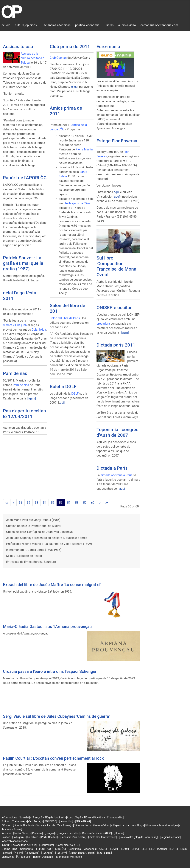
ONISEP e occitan (115, 308)
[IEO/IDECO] (50, 821)
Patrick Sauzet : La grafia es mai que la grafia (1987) (23, 263)
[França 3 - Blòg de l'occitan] (48, 817)
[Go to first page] (7, 503)
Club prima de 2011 (70, 46)
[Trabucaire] (18, 821)
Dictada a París (112, 468)
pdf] (62, 403)
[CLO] (144, 849)
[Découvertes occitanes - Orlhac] (92, 825)
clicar (75, 87)
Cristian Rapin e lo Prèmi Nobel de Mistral (34, 526)
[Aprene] (162, 849)
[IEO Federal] (105, 853)
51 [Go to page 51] (21, 503)
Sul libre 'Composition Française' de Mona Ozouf (116, 266)
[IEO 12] (173, 849)
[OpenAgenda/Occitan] (82, 853)
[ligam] (31, 398)
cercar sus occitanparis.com (159, 25)
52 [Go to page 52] (29, 503)
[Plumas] (119, 833)
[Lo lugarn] (18, 837)
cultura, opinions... (27, 25)
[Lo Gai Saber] (21, 833)
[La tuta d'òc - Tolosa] (59, 825)
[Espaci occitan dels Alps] (128, 825)
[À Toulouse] (23, 857)
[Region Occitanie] (43, 857)
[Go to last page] (107, 503)
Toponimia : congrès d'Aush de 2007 (117, 432)
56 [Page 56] (61, 503)
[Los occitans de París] (24, 845)
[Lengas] (50, 833)
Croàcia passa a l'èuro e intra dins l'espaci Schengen (50, 671)
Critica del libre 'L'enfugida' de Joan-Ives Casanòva (39, 532)
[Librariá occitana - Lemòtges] (161, 825)
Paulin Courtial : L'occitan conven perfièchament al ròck (53, 758)
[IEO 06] (124, 849)
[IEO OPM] (61, 853)
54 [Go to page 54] (45, 503)
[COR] (50, 849)
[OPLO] (135, 849)
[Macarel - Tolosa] (12, 829)
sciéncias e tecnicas (57, 25)
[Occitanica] (75, 849)
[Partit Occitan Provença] (102, 837)
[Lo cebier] (32, 837)
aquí (117, 192)
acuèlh (6, 25)
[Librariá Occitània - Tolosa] (29, 825)
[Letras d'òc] (66, 821)
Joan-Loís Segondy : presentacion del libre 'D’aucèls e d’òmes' (47, 538)
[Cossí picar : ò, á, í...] (68, 845)
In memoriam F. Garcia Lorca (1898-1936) (34, 550)
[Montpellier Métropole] (69, 857)
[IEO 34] (113, 849)
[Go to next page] (100, 503)
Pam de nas (15, 373)
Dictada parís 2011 (116, 345)
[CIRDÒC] (61, 849)
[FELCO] (40, 849)
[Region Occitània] (170, 837)
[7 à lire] (18, 853)
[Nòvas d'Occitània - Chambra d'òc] (103, 817)
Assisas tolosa (18, 46)
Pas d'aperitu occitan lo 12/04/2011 (24, 414)
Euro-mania (108, 46)
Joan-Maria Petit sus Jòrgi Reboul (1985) (33, 520)
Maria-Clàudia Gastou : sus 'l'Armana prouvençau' (48, 627)
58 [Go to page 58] (77, 503)
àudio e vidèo (127, 25)
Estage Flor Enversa (117, 141)
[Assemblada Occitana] (15, 841)
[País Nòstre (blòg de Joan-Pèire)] (138, 837)
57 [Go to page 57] (69, 503)
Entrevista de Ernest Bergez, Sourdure (31, 562)
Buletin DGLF (63, 386)
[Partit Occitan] (49, 837)
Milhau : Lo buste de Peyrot (24, 556)
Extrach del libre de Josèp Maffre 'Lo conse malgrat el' (52, 585)
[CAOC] (103, 849)
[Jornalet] (24, 817)
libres (110, 25)
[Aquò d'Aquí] (74, 817)
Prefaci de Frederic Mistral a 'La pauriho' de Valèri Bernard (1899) (49, 544)
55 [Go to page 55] (53, 503)
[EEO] (152, 849)
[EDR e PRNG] (83, 821)
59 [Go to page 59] (85, 503)
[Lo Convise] (32, 853)
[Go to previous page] (13, 503)
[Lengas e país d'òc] (68, 833)
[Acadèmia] (90, 849)
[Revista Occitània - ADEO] (97, 833)
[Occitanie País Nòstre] (73, 837)
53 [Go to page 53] (37, 503)
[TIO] (15, 849)
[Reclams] (37, 833)
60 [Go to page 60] (93, 503)
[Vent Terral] (34, 821)
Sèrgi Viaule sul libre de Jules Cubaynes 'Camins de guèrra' (56, 716)
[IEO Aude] (47, 853)
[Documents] (46, 845)
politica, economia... (88, 25)
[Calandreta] (26, 849)
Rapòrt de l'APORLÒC (25, 178)
